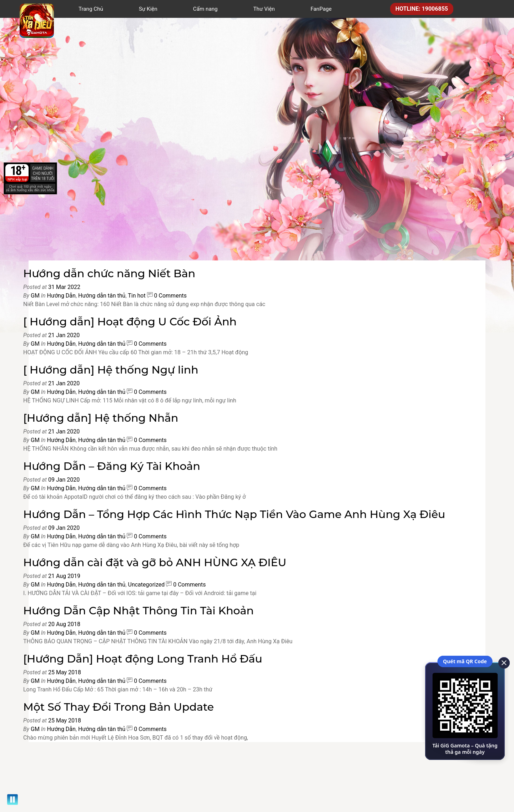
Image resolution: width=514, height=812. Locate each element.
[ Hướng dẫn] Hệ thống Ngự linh (111, 370)
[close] (502, 662)
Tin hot (137, 296)
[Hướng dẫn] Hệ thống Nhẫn (101, 418)
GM (35, 296)
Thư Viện (264, 9)
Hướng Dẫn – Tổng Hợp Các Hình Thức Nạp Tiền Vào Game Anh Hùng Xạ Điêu (234, 514)
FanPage (321, 9)
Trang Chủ (91, 9)
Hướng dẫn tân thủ (102, 296)
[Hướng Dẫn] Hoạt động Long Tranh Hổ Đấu (143, 659)
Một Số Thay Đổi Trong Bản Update (119, 707)
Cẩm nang (205, 9)
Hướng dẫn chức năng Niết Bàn (109, 273)
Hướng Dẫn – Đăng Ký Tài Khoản (112, 466)
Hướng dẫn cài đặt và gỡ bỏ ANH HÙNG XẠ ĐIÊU (155, 562)
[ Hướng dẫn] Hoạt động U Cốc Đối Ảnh (130, 322)
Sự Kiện (148, 9)
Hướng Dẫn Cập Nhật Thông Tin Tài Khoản (138, 611)
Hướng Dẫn (61, 296)
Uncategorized (147, 585)
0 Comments (170, 296)
